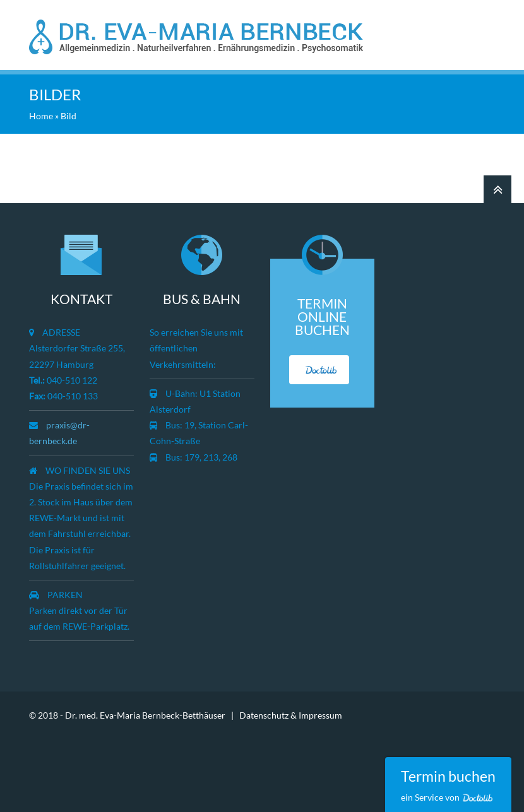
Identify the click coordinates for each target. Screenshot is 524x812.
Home (41, 116)
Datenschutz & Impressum (291, 715)
